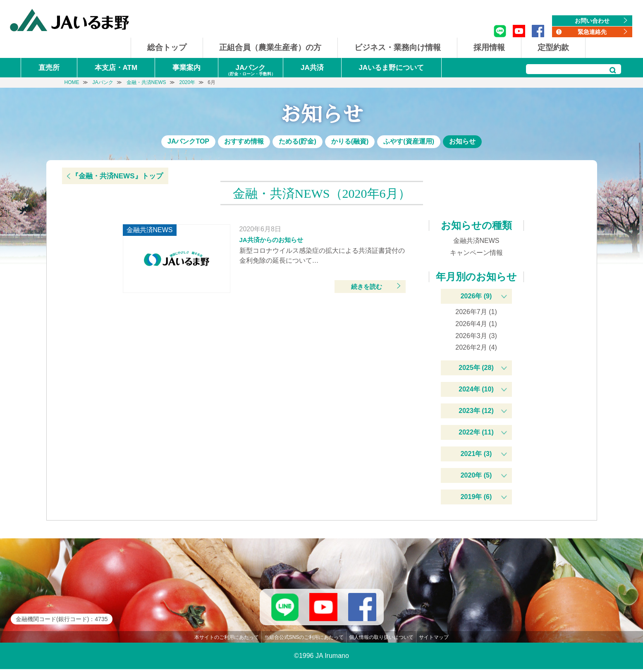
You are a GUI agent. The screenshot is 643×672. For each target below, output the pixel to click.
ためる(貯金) (298, 141)
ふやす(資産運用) (409, 141)
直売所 (49, 68)
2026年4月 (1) (476, 324)
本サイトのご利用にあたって (227, 640)
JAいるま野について (391, 68)
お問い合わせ (592, 21)
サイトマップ (434, 640)
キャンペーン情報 (476, 253)
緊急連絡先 (592, 32)
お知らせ (462, 141)
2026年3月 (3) (476, 336)
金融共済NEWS (476, 241)
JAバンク (251, 71)
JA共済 (312, 68)
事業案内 (186, 68)
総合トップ (167, 47)
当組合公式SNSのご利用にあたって (304, 640)
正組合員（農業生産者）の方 (270, 47)
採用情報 (489, 47)
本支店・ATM (116, 68)
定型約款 (553, 47)
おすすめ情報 (244, 141)
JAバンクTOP (188, 141)
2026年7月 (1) (476, 312)
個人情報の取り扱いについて (381, 640)
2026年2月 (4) (476, 347)
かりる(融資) (350, 141)
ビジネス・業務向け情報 (398, 47)
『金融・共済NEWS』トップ (117, 176)
